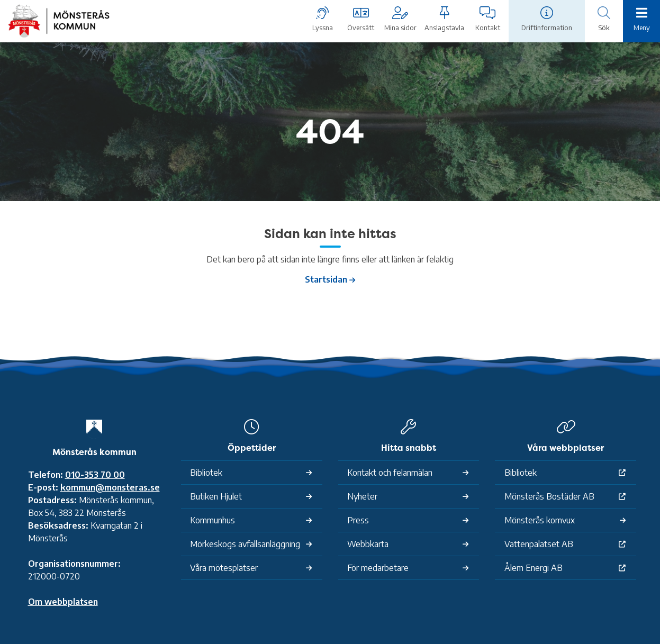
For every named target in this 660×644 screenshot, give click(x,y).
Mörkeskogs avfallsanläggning (245, 544)
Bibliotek (206, 473)
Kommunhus (213, 520)
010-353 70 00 (95, 475)
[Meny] (641, 20)
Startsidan (326, 279)
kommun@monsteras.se (110, 487)
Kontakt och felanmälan (390, 473)
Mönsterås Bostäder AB (549, 496)
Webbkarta (368, 544)
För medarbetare (378, 568)
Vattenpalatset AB (539, 544)
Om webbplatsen (63, 602)
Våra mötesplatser (224, 568)
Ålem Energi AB (534, 568)
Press (358, 520)
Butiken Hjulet (216, 496)
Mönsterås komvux (540, 520)
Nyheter (362, 496)
